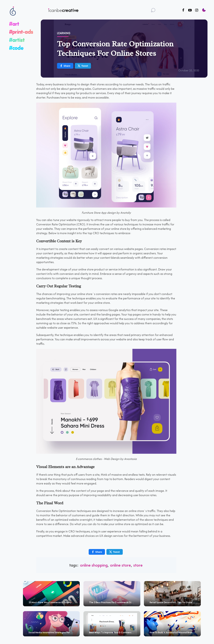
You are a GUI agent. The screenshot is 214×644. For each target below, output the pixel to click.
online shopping (94, 565)
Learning (64, 33)
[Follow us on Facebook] (183, 10)
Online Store (120, 565)
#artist (17, 40)
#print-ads (21, 32)
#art (14, 24)
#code (16, 48)
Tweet (83, 66)
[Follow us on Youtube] (190, 10)
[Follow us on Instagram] (197, 10)
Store (138, 565)
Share (65, 66)
